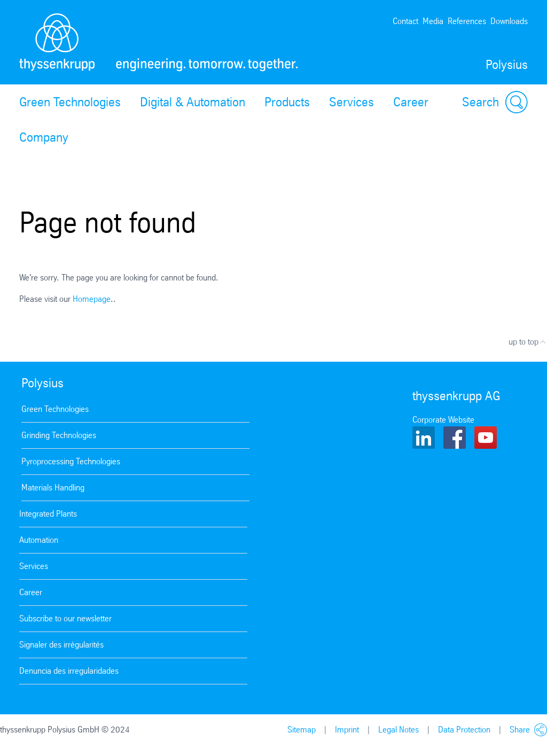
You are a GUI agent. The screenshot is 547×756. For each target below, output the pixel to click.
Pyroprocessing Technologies (71, 461)
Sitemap (302, 730)
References (467, 21)
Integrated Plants (48, 514)
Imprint (347, 730)
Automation (39, 540)
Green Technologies (70, 102)
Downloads (509, 21)
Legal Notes (398, 730)
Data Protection (464, 730)
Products (287, 102)
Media (433, 21)
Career (411, 102)
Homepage (92, 299)
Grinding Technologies (59, 435)
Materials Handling (53, 488)
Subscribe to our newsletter (65, 618)
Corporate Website (443, 420)
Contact (405, 21)
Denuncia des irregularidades (69, 671)
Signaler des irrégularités (61, 645)
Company (44, 137)
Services (351, 102)
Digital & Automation (193, 102)
